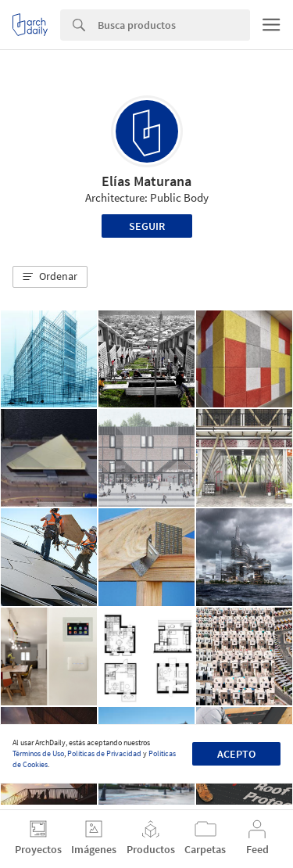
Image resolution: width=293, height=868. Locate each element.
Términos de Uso (38, 753)
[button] (50, 277)
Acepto (236, 754)
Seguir (147, 226)
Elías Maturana (146, 181)
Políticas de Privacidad (104, 753)
